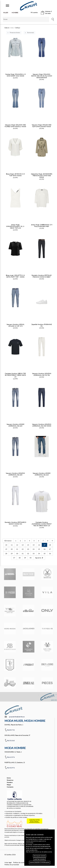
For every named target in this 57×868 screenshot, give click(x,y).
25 (39, 549)
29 (12, 553)
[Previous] (8, 541)
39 (25, 558)
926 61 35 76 (11, 757)
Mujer (9, 785)
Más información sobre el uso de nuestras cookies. (39, 852)
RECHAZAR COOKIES (40, 856)
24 (34, 549)
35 (45, 553)
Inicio (9, 778)
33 (34, 553)
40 (31, 558)
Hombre (10, 782)
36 (50, 553)
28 (6, 553)
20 (12, 549)
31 (23, 553)
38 (20, 558)
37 (14, 558)
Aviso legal (8, 862)
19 (6, 549)
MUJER (6, 13)
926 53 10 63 (11, 741)
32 (28, 553)
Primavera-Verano (15, 33)
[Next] (39, 558)
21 (17, 549)
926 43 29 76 (11, 768)
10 (6, 545)
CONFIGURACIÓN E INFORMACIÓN (40, 862)
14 (28, 545)
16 (39, 545)
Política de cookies (19, 862)
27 (50, 549)
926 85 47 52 (11, 730)
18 (50, 545)
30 (17, 553)
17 (45, 545)
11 (12, 545)
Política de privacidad (12, 865)
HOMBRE (15, 13)
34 (39, 553)
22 (23, 549)
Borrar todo (31, 33)
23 (28, 549)
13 (23, 545)
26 (45, 549)
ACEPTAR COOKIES (40, 859)
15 (34, 545)
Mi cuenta (34, 12)
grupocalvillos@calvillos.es (17, 717)
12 (17, 545)
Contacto (10, 787)
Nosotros (10, 780)
